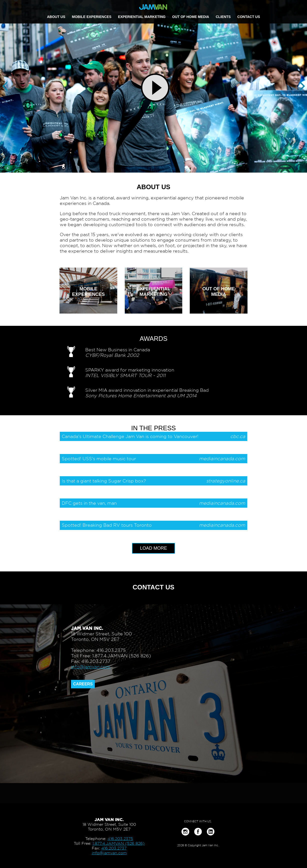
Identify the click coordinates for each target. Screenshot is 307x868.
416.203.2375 (120, 839)
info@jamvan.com (91, 667)
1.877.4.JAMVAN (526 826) (118, 843)
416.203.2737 (114, 848)
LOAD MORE (153, 548)
